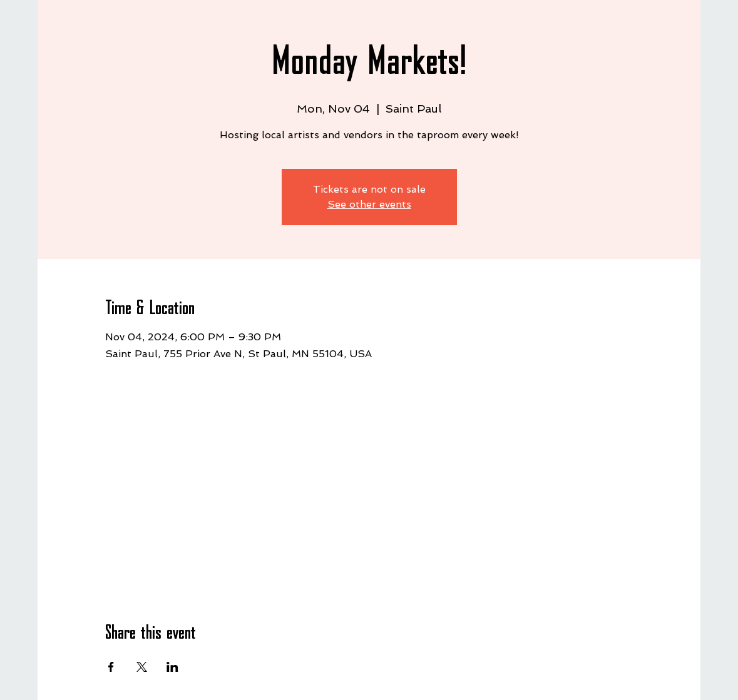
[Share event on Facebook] (111, 667)
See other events (369, 204)
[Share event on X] (142, 667)
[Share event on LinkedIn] (172, 667)
